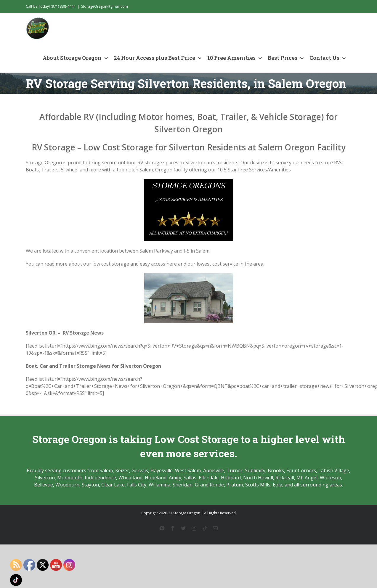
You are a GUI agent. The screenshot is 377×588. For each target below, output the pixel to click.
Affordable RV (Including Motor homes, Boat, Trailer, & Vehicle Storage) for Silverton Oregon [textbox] (188, 123)
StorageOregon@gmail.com (105, 6)
